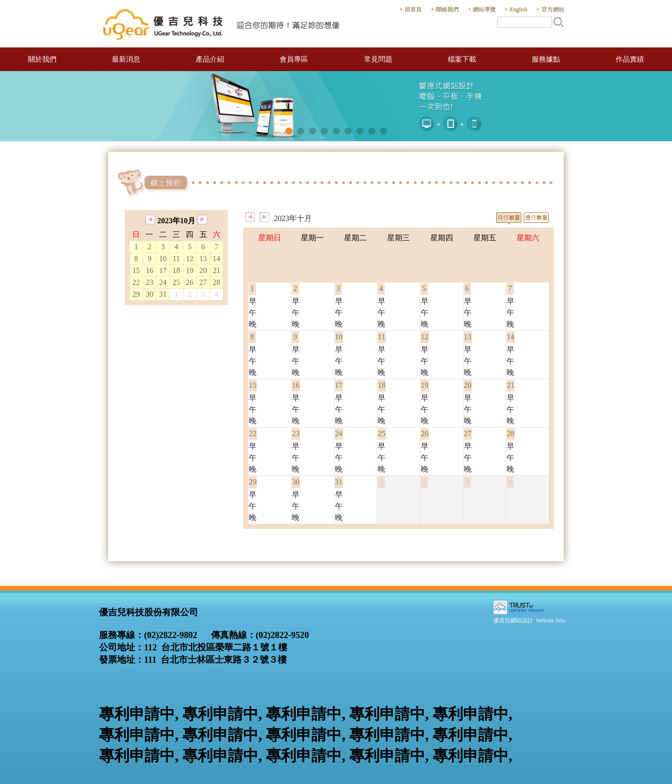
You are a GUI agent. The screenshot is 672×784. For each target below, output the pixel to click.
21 (217, 270)
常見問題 (378, 59)
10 (163, 259)
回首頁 (413, 9)
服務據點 (546, 59)
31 (163, 294)
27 (203, 282)
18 (176, 270)
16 (150, 270)
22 (136, 282)
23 (150, 282)
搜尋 (558, 22)
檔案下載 (462, 59)
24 (163, 282)
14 (217, 259)
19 (190, 270)
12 (190, 259)
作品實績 (630, 59)
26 (190, 282)
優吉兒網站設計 (513, 620)
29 (136, 294)
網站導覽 (484, 9)
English (519, 9)
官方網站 (553, 9)
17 (163, 270)
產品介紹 (210, 59)
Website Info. (551, 620)
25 (176, 282)
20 (203, 270)
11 (176, 259)
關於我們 (42, 59)
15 (136, 270)
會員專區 (294, 59)
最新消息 (126, 59)
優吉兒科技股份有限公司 (222, 24)
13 (203, 259)
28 (217, 282)
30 (150, 294)
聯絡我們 (447, 9)
